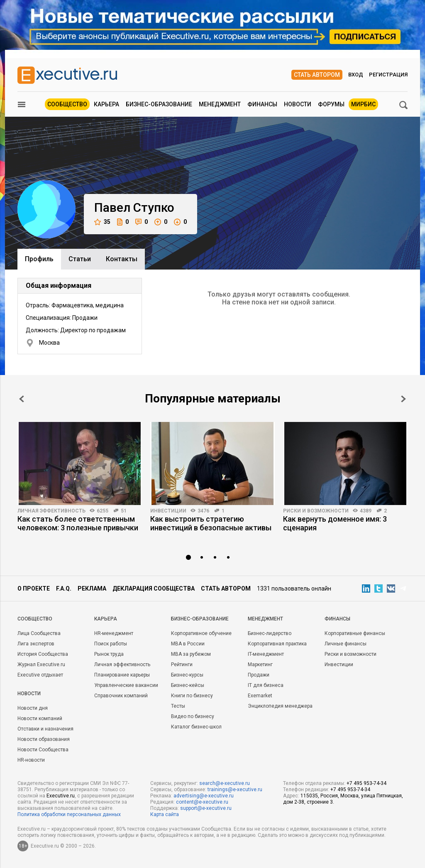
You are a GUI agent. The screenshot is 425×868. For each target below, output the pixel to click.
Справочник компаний (121, 696)
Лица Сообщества (39, 633)
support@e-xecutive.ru (206, 808)
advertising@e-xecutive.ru (204, 796)
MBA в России (188, 644)
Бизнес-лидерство (270, 633)
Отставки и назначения (45, 729)
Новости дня (33, 708)
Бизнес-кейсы (188, 685)
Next (403, 399)
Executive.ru (61, 796)
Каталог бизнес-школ (196, 727)
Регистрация (388, 75)
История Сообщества (43, 654)
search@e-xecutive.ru (225, 783)
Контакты (122, 259)
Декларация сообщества (154, 588)
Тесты (178, 706)
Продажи (259, 675)
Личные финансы (346, 644)
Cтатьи (80, 259)
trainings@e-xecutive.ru (235, 790)
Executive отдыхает (40, 675)
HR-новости (31, 760)
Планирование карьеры (122, 675)
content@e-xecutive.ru (202, 802)
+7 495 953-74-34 (366, 783)
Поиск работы (111, 644)
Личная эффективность (51, 511)
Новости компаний (40, 718)
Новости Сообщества (43, 750)
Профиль (39, 259)
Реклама (92, 588)
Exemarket (260, 696)
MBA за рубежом (191, 654)
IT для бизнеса (266, 685)
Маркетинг (260, 664)
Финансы (262, 104)
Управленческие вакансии (126, 685)
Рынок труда (109, 654)
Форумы (331, 104)
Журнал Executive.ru (41, 664)
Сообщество (67, 104)
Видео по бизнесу (193, 716)
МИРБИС (363, 104)
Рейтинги (182, 664)
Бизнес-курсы (187, 675)
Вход (356, 75)
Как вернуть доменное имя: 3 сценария (335, 523)
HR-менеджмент (114, 633)
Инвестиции (168, 511)
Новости (298, 104)
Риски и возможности (316, 511)
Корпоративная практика (277, 644)
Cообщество (35, 619)
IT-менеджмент (266, 654)
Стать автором (317, 75)
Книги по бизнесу (192, 696)
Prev (22, 399)
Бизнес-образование (159, 104)
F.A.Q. (64, 588)
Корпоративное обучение (201, 633)
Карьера (106, 104)
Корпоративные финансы (355, 633)
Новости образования (44, 739)
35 (102, 222)
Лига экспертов (36, 644)
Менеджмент (220, 104)
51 (124, 511)
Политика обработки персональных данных (69, 814)
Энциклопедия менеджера (280, 706)
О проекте (34, 588)
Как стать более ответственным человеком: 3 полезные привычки (78, 523)
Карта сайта (165, 814)
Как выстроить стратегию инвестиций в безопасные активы (211, 523)
